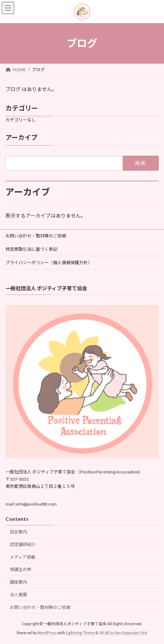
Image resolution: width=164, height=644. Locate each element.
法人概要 (18, 595)
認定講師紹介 (23, 544)
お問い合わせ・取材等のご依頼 (36, 236)
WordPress (47, 633)
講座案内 (18, 582)
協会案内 (18, 532)
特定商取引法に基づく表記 (31, 249)
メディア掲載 (23, 557)
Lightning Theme (80, 633)
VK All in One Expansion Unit (123, 633)
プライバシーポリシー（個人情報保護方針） (49, 263)
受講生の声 (21, 569)
